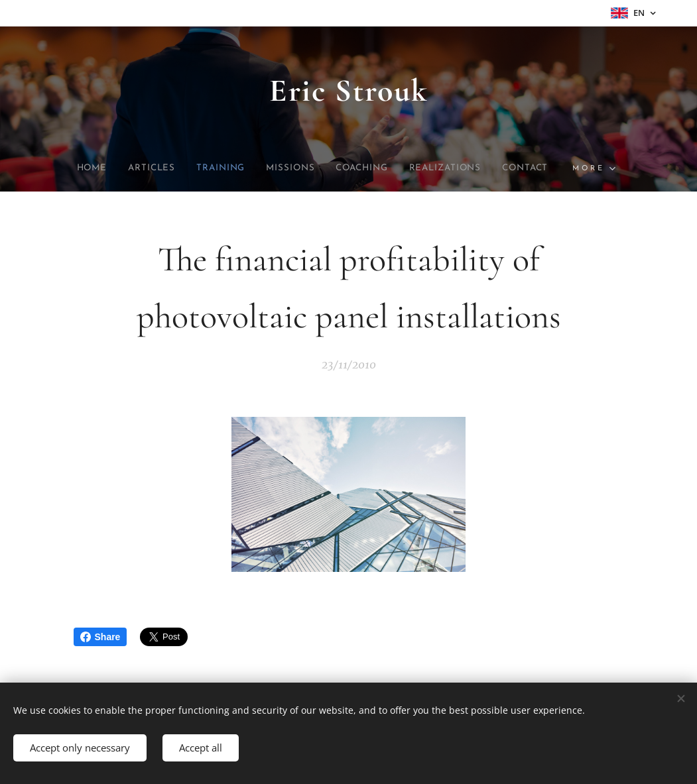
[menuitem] (70, 168)
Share (100, 637)
